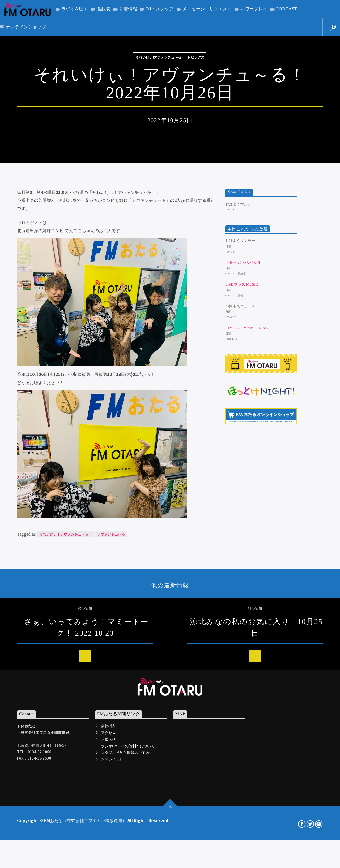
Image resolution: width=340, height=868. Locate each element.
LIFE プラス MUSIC (242, 437)
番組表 (104, 9)
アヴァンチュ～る (111, 687)
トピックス (196, 127)
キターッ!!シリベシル (243, 415)
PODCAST (287, 9)
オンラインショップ (26, 27)
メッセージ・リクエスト (207, 9)
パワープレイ (254, 9)
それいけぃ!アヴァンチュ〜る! (159, 127)
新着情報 (128, 9)
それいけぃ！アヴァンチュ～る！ (66, 687)
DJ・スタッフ (160, 9)
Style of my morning (247, 481)
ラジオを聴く (75, 9)
